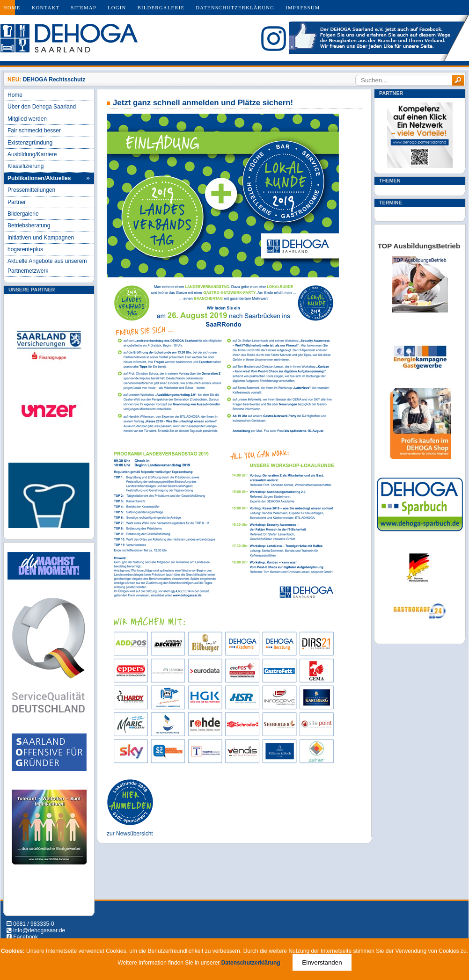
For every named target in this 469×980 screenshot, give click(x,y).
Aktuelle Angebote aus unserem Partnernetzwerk (47, 266)
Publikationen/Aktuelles (39, 178)
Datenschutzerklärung (235, 7)
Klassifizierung (26, 166)
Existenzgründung (30, 143)
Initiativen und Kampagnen (41, 238)
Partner (17, 202)
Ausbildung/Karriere (32, 154)
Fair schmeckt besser (34, 131)
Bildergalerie (161, 7)
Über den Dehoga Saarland (42, 107)
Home (12, 7)
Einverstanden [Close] (322, 962)
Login (117, 7)
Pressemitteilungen (31, 190)
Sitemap (84, 7)
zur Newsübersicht (130, 834)
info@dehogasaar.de (39, 930)
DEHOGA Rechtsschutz (54, 80)
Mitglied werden (27, 119)
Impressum (303, 7)
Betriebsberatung (29, 225)
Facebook (26, 937)
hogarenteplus (25, 249)
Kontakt (46, 7)
